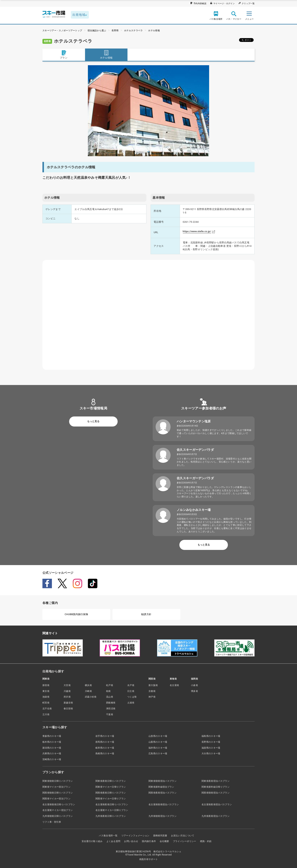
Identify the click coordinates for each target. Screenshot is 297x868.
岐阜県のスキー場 (105, 748)
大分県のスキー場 (211, 754)
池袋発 (46, 697)
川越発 (67, 691)
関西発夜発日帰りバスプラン (111, 793)
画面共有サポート (149, 859)
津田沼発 (111, 709)
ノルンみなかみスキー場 (194, 510)
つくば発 (132, 697)
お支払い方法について (183, 836)
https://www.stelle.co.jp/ (197, 231)
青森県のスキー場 (52, 736)
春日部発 (68, 709)
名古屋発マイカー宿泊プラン (58, 810)
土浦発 (131, 703)
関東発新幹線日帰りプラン (216, 787)
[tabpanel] (148, 111)
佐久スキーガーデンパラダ (195, 450)
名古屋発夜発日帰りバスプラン (112, 804)
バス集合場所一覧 (108, 836)
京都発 (152, 691)
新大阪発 (153, 685)
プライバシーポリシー (185, 841)
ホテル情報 (154, 31)
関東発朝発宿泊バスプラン (163, 781)
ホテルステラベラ (133, 31)
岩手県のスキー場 (105, 736)
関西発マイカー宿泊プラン (56, 799)
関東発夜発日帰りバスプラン (111, 781)
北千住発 (47, 709)
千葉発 (110, 714)
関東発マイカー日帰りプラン (111, 787)
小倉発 (194, 685)
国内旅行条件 (149, 841)
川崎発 (88, 691)
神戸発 (152, 697)
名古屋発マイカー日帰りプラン (112, 810)
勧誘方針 (146, 614)
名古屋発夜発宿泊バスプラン (217, 804)
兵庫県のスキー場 (52, 754)
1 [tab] (148, 152)
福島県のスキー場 (211, 736)
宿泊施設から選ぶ (97, 31)
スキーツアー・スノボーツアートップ (62, 31)
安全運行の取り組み (92, 841)
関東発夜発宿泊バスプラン (216, 781)
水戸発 (131, 685)
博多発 (194, 691)
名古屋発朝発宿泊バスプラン (164, 804)
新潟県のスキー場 (52, 748)
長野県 (115, 31)
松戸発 (110, 685)
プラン (64, 54)
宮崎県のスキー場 (52, 759)
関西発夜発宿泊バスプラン (163, 793)
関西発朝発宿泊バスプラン (216, 793)
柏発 (108, 691)
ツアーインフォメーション (135, 836)
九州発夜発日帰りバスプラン (111, 816)
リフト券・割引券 (52, 822)
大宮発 (67, 685)
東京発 (46, 691)
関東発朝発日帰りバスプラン (58, 781)
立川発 (46, 714)
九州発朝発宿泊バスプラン (163, 816)
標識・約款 (206, 841)
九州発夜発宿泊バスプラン (216, 816)
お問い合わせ (131, 841)
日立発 (131, 691)
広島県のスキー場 (158, 754)
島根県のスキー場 (105, 754)
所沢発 (67, 697)
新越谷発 (68, 703)
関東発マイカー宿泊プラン (56, 787)
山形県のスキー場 (158, 736)
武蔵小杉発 (91, 697)
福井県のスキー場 (158, 748)
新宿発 (46, 685)
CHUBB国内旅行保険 (76, 614)
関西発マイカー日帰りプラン (111, 799)
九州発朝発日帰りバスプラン (58, 816)
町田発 (46, 703)
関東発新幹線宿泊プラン (161, 787)
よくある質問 (113, 841)
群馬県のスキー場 (105, 742)
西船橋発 (111, 703)
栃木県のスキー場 (52, 742)
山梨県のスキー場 (158, 742)
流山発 (110, 697)
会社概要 (164, 841)
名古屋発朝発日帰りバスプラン (59, 804)
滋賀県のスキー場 (211, 748)
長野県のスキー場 (211, 742)
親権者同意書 (160, 836)
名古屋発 (174, 685)
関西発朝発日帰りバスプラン (58, 793)
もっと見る (93, 421)
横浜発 (88, 685)
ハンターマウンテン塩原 (194, 421)
